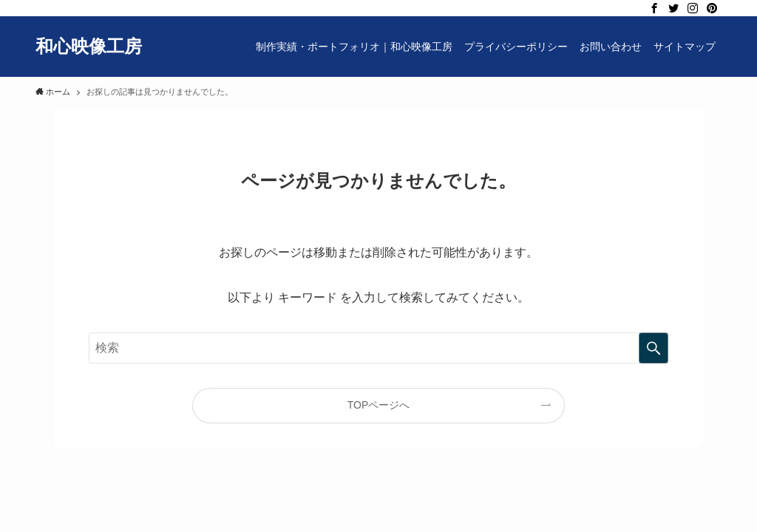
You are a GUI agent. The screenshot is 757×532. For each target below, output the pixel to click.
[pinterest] (712, 8)
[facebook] (654, 8)
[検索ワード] (378, 348)
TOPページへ (379, 405)
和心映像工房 (89, 47)
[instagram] (693, 8)
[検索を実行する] (654, 348)
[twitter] (673, 8)
